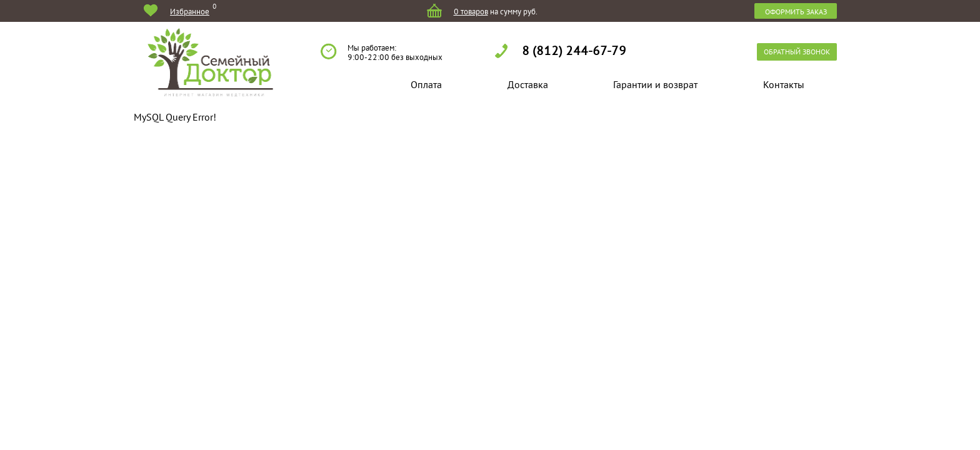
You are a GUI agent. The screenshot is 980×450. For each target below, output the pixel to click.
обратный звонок (797, 51)
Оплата (426, 84)
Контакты (784, 84)
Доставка (528, 84)
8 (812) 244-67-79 (574, 50)
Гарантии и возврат (655, 84)
